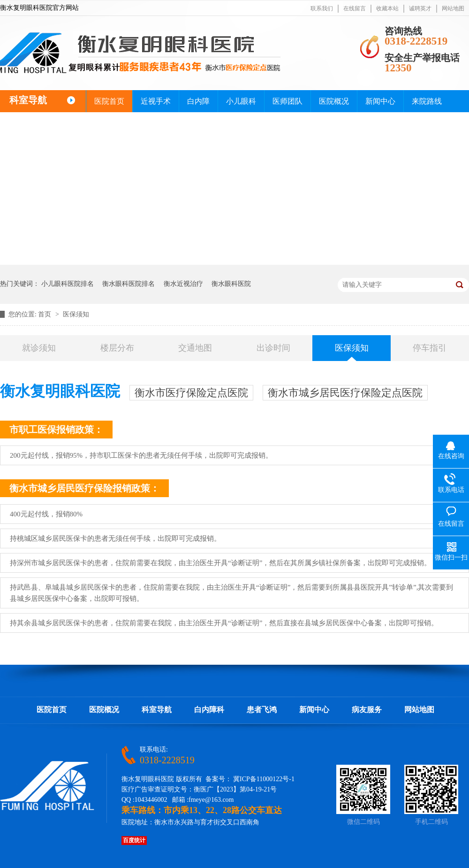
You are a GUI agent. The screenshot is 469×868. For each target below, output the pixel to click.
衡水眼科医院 (231, 284)
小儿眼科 (241, 101)
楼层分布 (117, 348)
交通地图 (195, 348)
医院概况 (334, 101)
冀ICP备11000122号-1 (264, 779)
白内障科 (209, 710)
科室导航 (157, 710)
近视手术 (156, 101)
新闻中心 (380, 101)
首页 (45, 314)
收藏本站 (387, 8)
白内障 (198, 101)
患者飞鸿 (262, 710)
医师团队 (287, 101)
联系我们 (322, 8)
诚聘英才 (420, 8)
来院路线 (427, 101)
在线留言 (355, 8)
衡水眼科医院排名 (129, 284)
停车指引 (430, 348)
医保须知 (76, 314)
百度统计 (134, 840)
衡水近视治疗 (183, 284)
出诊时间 (273, 348)
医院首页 (109, 101)
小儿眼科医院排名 (68, 284)
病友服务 (367, 710)
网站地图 (453, 8)
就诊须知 (39, 348)
